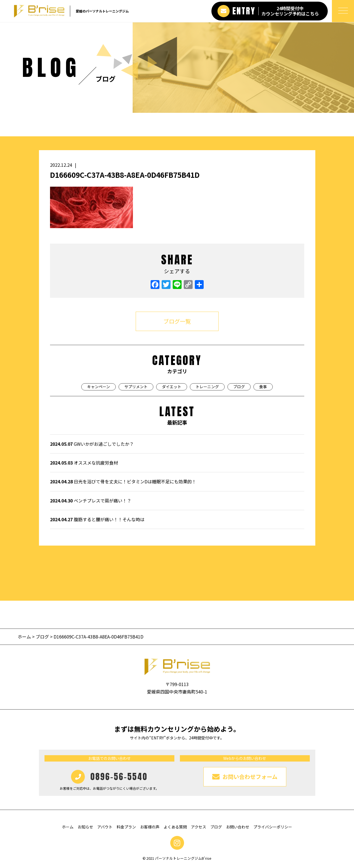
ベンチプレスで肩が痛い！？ (91, 501)
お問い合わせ (238, 827)
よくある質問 (175, 827)
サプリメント (136, 387)
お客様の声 (150, 827)
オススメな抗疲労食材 (84, 463)
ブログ (239, 387)
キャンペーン (99, 387)
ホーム (25, 637)
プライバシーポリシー (273, 827)
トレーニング (207, 387)
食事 (263, 387)
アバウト (105, 827)
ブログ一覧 (177, 321)
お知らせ (85, 827)
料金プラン (126, 827)
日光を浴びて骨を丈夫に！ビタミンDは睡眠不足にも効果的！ (123, 481)
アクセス (199, 827)
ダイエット (172, 387)
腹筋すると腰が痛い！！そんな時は (97, 519)
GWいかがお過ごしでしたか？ (92, 444)
